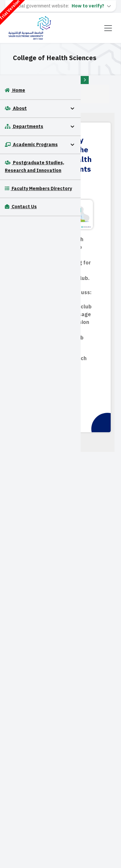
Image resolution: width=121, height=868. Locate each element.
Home (15, 90)
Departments (24, 127)
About (16, 108)
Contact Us (21, 207)
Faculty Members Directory (38, 189)
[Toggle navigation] (108, 28)
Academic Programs (31, 145)
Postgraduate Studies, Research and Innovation (35, 167)
